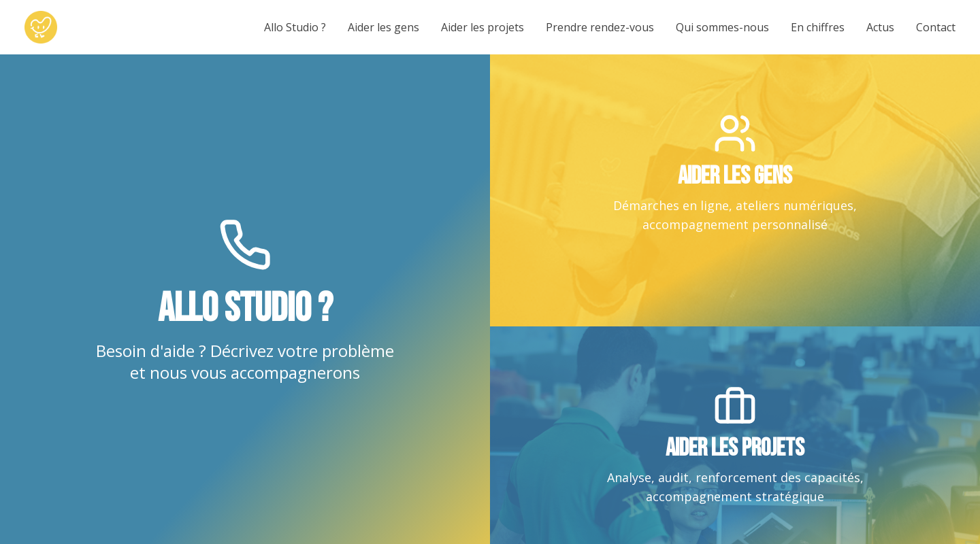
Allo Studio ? (295, 27)
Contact (936, 27)
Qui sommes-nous (722, 27)
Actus (880, 27)
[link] (735, 190)
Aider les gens (383, 27)
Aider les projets (483, 27)
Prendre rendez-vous (600, 27)
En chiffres (818, 27)
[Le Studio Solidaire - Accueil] (41, 27)
